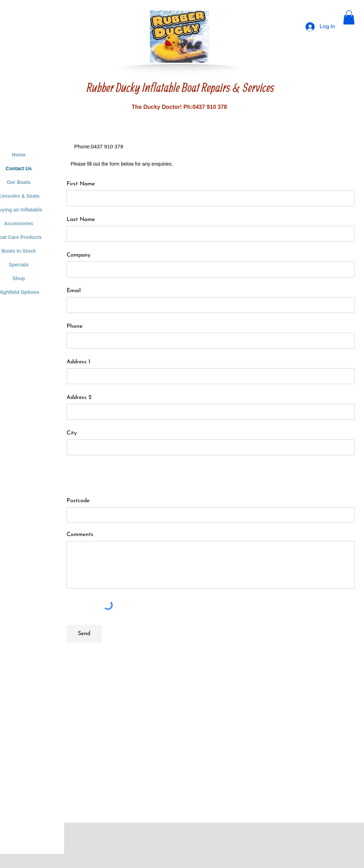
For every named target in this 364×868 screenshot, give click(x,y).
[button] (349, 17)
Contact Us (19, 168)
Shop (19, 278)
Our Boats (19, 182)
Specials (19, 265)
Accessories (19, 223)
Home (19, 155)
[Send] (84, 634)
